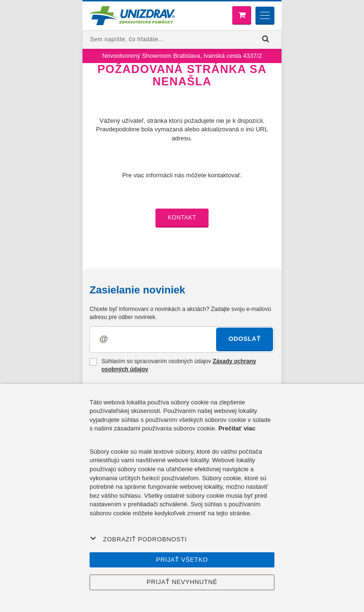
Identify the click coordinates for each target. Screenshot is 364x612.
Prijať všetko (182, 560)
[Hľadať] (266, 39)
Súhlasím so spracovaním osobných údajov (173, 365)
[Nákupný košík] (242, 15)
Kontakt (182, 218)
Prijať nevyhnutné (182, 582)
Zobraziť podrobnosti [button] (138, 539)
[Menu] (265, 16)
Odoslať (245, 339)
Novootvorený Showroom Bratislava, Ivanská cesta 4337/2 (182, 56)
